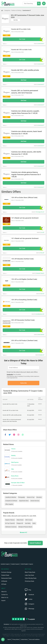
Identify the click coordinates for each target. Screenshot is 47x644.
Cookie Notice (24, 639)
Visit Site (16, 20)
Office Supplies (9, 504)
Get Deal (24, 80)
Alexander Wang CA (40, 273)
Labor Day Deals (29, 575)
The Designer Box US (40, 212)
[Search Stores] (39, 4)
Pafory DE (42, 253)
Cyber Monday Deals (31, 578)
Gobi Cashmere (41, 335)
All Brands (4, 581)
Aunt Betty (28, 523)
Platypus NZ (20, 523)
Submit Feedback (35, 543)
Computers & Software (11, 501)
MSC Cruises (29, 520)
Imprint (3, 601)
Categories (7, 10)
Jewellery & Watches (11, 497)
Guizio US (42, 294)
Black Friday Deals (30, 572)
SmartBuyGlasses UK (40, 314)
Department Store (24, 501)
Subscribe (24, 383)
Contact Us (4, 595)
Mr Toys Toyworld (10, 523)
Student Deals (5, 575)
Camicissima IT (27, 10)
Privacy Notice (16, 639)
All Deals (4, 584)
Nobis (34, 523)
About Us (4, 592)
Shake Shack (20, 520)
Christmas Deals (29, 581)
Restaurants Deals (6, 578)
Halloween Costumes (11, 527)
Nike (13, 469)
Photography (21, 497)
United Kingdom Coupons (27, 564)
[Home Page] (3, 10)
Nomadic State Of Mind (18, 483)
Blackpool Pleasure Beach (25, 527)
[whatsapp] (23, 435)
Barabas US (42, 355)
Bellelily (13, 456)
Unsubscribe (10, 374)
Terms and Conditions (34, 639)
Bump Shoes (15, 476)
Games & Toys (31, 497)
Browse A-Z (23, 533)
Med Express (15, 462)
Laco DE (43, 232)
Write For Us (5, 598)
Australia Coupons (5, 564)
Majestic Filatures (10, 520)
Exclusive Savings (6, 572)
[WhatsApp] (4, 639)
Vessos (13, 449)
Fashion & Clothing (16, 10)
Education (39, 497)
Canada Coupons (15, 564)
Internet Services (35, 501)
